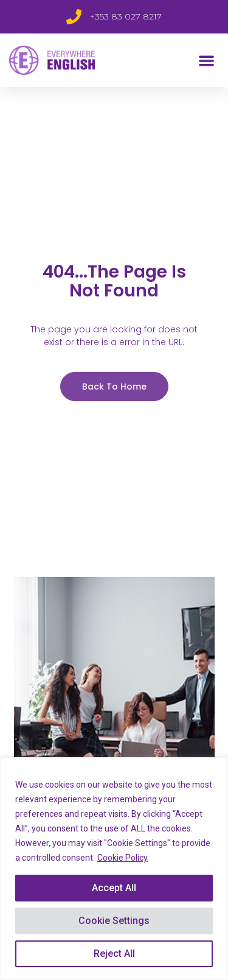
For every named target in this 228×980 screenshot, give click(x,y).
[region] (114, 869)
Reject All (114, 954)
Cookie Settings (114, 921)
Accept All (114, 888)
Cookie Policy (123, 858)
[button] (207, 61)
